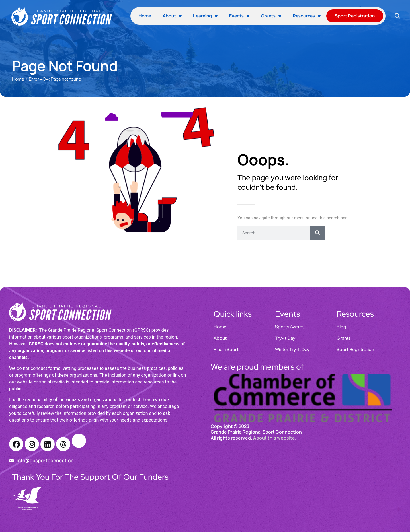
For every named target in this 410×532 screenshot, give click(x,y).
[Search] (317, 233)
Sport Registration (355, 16)
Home (145, 16)
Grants (271, 16)
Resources (307, 16)
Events (239, 16)
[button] (397, 16)
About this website (274, 438)
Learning (205, 16)
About (172, 16)
